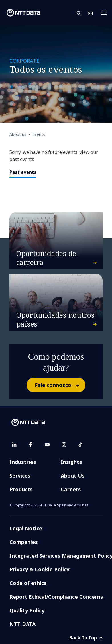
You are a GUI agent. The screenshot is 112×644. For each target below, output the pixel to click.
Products (21, 489)
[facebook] (31, 445)
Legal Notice (26, 528)
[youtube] (47, 445)
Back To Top (86, 638)
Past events (23, 172)
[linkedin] (14, 445)
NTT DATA (23, 624)
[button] (82, 13)
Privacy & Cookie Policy (39, 569)
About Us (73, 476)
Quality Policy (27, 610)
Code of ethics (28, 583)
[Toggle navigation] (106, 13)
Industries (23, 462)
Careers (71, 489)
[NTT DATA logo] (23, 13)
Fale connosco (60, 385)
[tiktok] (80, 445)
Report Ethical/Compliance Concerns (56, 597)
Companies (24, 542)
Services (20, 476)
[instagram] (64, 445)
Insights (71, 462)
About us (18, 134)
